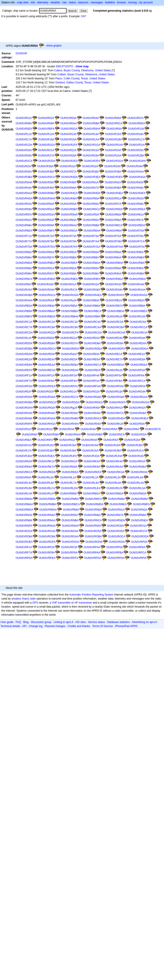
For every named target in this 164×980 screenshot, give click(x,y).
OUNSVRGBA (24, 402)
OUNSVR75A (113, 236)
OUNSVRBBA (70, 311)
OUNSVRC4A (92, 322)
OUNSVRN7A (115, 515)
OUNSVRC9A (70, 327)
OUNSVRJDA (24, 456)
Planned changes (55, 626)
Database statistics (119, 622)
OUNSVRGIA (47, 408)
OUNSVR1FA (69, 145)
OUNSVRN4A (47, 515)
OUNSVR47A (91, 188)
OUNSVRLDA (69, 488)
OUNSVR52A (136, 199)
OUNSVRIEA (24, 440)
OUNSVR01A (24, 118)
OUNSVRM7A (93, 499)
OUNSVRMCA (71, 504)
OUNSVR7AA (91, 241)
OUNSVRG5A (24, 397)
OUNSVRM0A (69, 494)
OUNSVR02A (46, 118)
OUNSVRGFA (117, 402)
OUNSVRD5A (24, 343)
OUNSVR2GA (115, 161)
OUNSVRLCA (47, 488)
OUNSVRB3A (24, 306)
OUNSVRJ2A (46, 445)
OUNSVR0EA (24, 129)
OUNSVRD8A (92, 343)
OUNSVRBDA (116, 311)
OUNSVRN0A (94, 510)
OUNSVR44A (24, 188)
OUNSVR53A (24, 204)
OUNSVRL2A (90, 477)
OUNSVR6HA (92, 231)
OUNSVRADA (70, 295)
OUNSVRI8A (29, 435)
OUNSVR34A (135, 166)
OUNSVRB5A (69, 306)
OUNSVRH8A (138, 413)
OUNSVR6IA (114, 231)
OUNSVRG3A (114, 392)
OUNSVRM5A (47, 499)
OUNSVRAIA (47, 300)
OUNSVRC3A (70, 322)
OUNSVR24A (113, 150)
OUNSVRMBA (48, 504)
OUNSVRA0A (46, 284)
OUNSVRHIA (93, 424)
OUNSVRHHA (70, 424)
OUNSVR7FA (69, 247)
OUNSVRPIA (139, 558)
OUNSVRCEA (47, 333)
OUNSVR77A (24, 241)
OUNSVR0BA (91, 123)
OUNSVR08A (24, 123)
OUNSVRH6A (92, 413)
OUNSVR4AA (24, 193)
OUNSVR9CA (24, 279)
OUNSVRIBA (95, 435)
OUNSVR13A (68, 134)
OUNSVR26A (24, 156)
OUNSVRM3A (138, 494)
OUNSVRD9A (115, 343)
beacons (83, 2)
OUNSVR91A (46, 268)
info (33, 2)
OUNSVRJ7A (24, 451)
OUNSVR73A (68, 236)
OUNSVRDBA (24, 349)
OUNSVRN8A (138, 515)
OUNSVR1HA (115, 145)
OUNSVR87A (46, 258)
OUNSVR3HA (24, 182)
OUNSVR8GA (92, 263)
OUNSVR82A (68, 252)
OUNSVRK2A (69, 461)
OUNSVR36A (46, 172)
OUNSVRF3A (69, 376)
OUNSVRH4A (47, 413)
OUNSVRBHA (70, 317)
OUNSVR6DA (137, 225)
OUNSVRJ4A (90, 445)
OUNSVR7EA (47, 247)
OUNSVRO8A (24, 536)
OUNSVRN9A (24, 520)
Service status (96, 622)
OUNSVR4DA (92, 193)
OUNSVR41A (91, 182)
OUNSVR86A (24, 258)
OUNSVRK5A (137, 461)
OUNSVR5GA (46, 215)
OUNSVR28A (68, 156)
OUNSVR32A (90, 166)
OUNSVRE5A (69, 359)
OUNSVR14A (91, 134)
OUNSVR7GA (92, 247)
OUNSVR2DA (47, 161)
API (24, 626)
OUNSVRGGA (141, 402)
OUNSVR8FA (69, 263)
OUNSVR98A (68, 274)
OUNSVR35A (24, 172)
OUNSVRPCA (138, 553)
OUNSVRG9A (116, 397)
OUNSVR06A (113, 118)
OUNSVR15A (113, 134)
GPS (35, 603)
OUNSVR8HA (115, 263)
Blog (26, 622)
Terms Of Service (103, 626)
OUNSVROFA (47, 542)
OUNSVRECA (93, 365)
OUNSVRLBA (24, 488)
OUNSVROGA (71, 542)
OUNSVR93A (91, 268)
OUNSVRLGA (137, 488)
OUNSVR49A (136, 188)
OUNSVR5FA (24, 215)
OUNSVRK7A (46, 467)
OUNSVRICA (117, 435)
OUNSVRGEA (94, 402)
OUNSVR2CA (24, 161)
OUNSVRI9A (51, 435)
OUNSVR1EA (47, 145)
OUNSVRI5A (110, 429)
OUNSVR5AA (46, 209)
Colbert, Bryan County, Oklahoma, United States (86, 74)
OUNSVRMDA (95, 504)
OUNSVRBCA (93, 311)
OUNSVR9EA (69, 279)
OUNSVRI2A (45, 429)
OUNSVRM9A (140, 499)
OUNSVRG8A (93, 397)
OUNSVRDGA (140, 349)
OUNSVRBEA (139, 311)
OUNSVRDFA (117, 349)
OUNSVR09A (46, 123)
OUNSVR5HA (69, 215)
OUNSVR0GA (69, 129)
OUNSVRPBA (115, 553)
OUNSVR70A (136, 231)
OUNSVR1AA (91, 139)
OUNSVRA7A (69, 290)
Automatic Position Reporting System (91, 595)
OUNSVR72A (46, 236)
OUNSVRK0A (24, 461)
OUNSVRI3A (66, 429)
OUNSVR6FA (46, 231)
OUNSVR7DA (24, 247)
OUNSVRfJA (23, 392)
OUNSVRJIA (136, 456)
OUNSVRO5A (93, 531)
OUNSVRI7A (153, 429)
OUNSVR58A (136, 204)
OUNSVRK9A (92, 467)
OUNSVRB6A (92, 306)
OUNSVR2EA (69, 161)
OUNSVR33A (112, 166)
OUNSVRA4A (136, 284)
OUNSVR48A (113, 188)
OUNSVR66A (113, 220)
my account (146, 2)
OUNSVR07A (136, 118)
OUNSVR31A (68, 166)
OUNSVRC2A (47, 322)
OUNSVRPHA (116, 558)
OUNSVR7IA (137, 247)
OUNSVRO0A (115, 526)
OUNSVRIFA (45, 440)
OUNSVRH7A (115, 413)
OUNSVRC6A (138, 322)
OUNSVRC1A (24, 322)
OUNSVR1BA (114, 139)
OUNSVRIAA (73, 435)
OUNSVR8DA (24, 263)
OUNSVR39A (113, 172)
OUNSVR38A (91, 172)
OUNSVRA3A (114, 284)
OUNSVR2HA (138, 161)
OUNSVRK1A (46, 461)
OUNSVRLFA (115, 488)
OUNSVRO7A (139, 531)
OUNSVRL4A (135, 477)
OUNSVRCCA (139, 327)
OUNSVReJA (115, 370)
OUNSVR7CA (136, 241)
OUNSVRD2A (92, 338)
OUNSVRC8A (47, 327)
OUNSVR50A (91, 199)
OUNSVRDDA (70, 349)
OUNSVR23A (91, 150)
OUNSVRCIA (139, 333)
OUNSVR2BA (136, 156)
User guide (7, 622)
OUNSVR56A (91, 204)
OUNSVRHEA (140, 418)
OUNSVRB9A (24, 311)
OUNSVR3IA (46, 182)
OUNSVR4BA (46, 193)
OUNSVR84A (113, 252)
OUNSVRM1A (92, 494)
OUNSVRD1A (69, 338)
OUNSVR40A (68, 182)
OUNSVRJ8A (46, 451)
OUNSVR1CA (136, 139)
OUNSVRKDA (47, 472)
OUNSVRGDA (71, 402)
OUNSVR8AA (113, 258)
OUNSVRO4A (70, 531)
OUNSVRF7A (24, 381)
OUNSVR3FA (115, 177)
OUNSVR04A (91, 118)
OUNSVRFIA (138, 386)
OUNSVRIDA (139, 435)
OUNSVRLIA (46, 494)
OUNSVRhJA (115, 424)
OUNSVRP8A (46, 553)
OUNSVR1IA (137, 145)
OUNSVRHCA (93, 418)
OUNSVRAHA (24, 300)
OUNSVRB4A (46, 306)
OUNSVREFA (24, 370)
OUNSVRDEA (94, 349)
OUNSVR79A (68, 241)
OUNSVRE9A (24, 365)
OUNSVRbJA (115, 317)
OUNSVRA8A (92, 290)
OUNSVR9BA (136, 274)
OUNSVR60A (113, 215)
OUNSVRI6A (131, 429)
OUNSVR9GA (115, 279)
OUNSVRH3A (24, 413)
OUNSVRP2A (46, 547)
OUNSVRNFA (24, 526)
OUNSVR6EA (24, 231)
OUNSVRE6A (92, 359)
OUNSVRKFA (93, 472)
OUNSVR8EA (47, 263)
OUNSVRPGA (93, 558)
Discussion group (41, 622)
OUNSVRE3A (24, 359)
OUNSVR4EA (115, 193)
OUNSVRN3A (24, 515)
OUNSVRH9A (24, 418)
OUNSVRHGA (47, 424)
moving (132, 2)
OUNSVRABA (24, 295)
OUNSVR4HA (47, 199)
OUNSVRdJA (69, 354)
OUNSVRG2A (91, 392)
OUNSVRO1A (138, 526)
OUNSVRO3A (47, 531)
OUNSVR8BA (136, 258)
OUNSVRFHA (115, 386)
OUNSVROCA (117, 536)
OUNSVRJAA (90, 451)
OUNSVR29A (91, 156)
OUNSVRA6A (46, 290)
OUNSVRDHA (24, 354)
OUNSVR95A (136, 268)
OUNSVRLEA (92, 488)
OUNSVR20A (24, 150)
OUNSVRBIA (93, 317)
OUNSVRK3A (92, 461)
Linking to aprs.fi (63, 622)
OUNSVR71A (24, 236)
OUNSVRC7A (24, 327)
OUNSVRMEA (118, 504)
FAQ (18, 622)
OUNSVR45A (46, 188)
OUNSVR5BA (69, 209)
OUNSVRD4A (137, 338)
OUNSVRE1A (114, 354)
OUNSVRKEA (70, 472)
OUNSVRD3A (115, 338)
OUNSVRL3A (113, 477)
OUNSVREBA (70, 365)
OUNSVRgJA (69, 408)
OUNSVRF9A (69, 381)
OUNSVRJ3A (68, 445)
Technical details (10, 626)
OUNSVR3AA (136, 172)
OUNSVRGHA (24, 408)
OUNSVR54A (46, 204)
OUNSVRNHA (70, 526)
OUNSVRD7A (70, 343)
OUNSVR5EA (137, 209)
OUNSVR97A (46, 274)
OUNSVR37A (68, 172)
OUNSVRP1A (24, 547)
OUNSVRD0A (46, 338)
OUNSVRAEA (93, 295)
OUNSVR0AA (69, 123)
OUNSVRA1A (68, 284)
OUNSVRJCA (135, 451)
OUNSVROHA (94, 542)
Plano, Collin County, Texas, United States (80, 78)
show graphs (54, 46)
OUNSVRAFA (116, 295)
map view (23, 2)
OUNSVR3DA (69, 177)
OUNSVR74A (91, 236)
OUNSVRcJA (24, 338)
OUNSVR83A (91, 252)
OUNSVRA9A (114, 290)
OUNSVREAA (47, 365)
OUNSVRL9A (113, 483)
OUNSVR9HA (138, 279)
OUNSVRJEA (46, 456)
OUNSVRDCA (47, 349)
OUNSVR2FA (92, 161)
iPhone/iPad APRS (126, 626)
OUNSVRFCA (137, 381)
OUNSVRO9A (47, 536)
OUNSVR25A (136, 150)
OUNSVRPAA (92, 553)
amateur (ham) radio (24, 599)
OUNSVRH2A (137, 408)
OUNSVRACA (47, 295)
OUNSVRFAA (91, 381)
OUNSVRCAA (93, 327)
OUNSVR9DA (47, 279)
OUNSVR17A (24, 139)
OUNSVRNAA (47, 520)
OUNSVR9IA (23, 284)
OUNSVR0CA (114, 123)
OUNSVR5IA (91, 215)
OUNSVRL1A (68, 477)
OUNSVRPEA (47, 558)
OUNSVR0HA (92, 129)
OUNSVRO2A (24, 531)
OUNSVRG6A (47, 397)
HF (76, 603)
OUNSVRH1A (115, 408)
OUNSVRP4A (92, 547)
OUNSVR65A (91, 220)
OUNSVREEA (139, 365)
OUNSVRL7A (68, 483)
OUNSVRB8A (137, 306)
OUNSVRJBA (113, 451)
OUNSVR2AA (113, 156)
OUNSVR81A (46, 252)
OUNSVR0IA (114, 129)
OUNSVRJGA (91, 456)
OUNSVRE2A (137, 354)
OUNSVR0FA (46, 129)
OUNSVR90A (24, 268)
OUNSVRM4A (24, 499)
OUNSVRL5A (24, 483)
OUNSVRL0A (46, 477)
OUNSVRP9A (69, 553)
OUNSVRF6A (136, 376)
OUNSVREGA (47, 370)
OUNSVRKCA (24, 472)
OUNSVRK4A (114, 461)
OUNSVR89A (91, 258)
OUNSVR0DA (137, 123)
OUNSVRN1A (116, 510)
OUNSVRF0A (137, 370)
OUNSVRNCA (93, 520)
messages (97, 2)
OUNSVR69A (46, 225)
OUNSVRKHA (139, 472)
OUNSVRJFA (69, 456)
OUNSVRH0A (92, 408)
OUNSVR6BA (91, 225)
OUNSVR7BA (114, 241)
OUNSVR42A (113, 182)
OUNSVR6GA (69, 231)
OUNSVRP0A (139, 542)
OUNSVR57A (113, 204)
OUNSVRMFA (141, 504)
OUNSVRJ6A (135, 445)
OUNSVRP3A (69, 547)
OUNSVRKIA (24, 477)
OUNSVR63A (46, 220)
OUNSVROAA (70, 536)
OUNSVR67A (136, 220)
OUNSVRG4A (137, 392)
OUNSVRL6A (46, 483)
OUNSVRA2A (91, 284)
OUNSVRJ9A (68, 451)
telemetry (43, 2)
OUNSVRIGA (67, 440)
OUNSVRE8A (137, 359)
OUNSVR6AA (69, 225)
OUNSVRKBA (138, 467)
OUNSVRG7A (70, 397)
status (72, 2)
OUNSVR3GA (137, 177)
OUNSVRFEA (47, 386)
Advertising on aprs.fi (144, 622)
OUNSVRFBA (114, 381)
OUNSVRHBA (70, 418)
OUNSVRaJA (69, 300)
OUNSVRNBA (70, 520)
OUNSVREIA (93, 370)
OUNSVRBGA (47, 317)
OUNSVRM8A (116, 499)
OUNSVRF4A (91, 376)
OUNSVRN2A (139, 510)
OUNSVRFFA (70, 386)
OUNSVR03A (68, 118)
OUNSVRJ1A (24, 445)
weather (55, 2)
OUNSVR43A (135, 182)
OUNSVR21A (46, 150)
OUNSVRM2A (115, 494)
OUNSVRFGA (92, 386)
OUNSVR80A (24, 252)
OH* (84, 16)
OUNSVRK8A (69, 467)
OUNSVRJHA (114, 456)
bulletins (110, 2)
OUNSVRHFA (24, 424)
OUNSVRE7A (114, 359)
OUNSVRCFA (70, 333)
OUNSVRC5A (115, 322)
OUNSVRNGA (47, 526)
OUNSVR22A (68, 150)
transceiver (85, 603)
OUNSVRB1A (114, 300)
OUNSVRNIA (93, 526)
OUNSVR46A (68, 188)
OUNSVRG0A (45, 392)
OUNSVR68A (24, 225)
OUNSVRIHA (89, 440)
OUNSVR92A (68, 268)
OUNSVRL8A (91, 483)
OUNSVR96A (24, 274)
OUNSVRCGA (93, 333)
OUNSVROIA (117, 542)
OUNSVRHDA (117, 418)
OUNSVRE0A (91, 354)
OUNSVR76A (136, 236)
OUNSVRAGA (139, 295)
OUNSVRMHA (48, 510)
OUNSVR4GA (24, 199)
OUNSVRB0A (91, 300)
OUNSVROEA (24, 542)
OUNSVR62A (24, 220)
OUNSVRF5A (114, 376)
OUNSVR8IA (137, 263)
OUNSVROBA (93, 536)
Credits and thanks (79, 626)
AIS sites (81, 622)
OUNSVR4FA (137, 193)
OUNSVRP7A (24, 553)
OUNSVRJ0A (132, 440)
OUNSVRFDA (24, 386)
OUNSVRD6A (47, 343)
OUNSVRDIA (47, 354)
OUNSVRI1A (23, 429)
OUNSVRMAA (24, 504)
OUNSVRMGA (24, 510)
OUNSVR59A (24, 209)
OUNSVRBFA (24, 317)
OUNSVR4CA (69, 193)
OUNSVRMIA (71, 510)
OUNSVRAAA (137, 290)
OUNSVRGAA (139, 397)
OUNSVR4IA (69, 199)
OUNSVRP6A (137, 547)
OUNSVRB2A (136, 300)
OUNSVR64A (68, 220)
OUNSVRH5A (70, 413)
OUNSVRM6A (70, 499)
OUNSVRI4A (88, 429)
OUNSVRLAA (136, 483)
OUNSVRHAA (47, 418)
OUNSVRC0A (137, 317)
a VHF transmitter (60, 603)
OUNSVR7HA (115, 247)
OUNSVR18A (46, 139)
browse (121, 2)
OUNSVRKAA (115, 467)
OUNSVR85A (136, 252)
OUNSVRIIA (111, 440)
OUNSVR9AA (113, 274)
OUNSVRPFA (70, 558)
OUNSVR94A (113, 268)
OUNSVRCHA (117, 333)
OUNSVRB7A (114, 306)
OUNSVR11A (24, 134)
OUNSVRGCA (47, 402)
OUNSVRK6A (24, 467)
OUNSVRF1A (24, 376)
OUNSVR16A (136, 134)
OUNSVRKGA (116, 472)
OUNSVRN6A (92, 515)
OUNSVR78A (46, 241)
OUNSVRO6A (116, 531)
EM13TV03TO (65, 66)
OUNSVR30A (45, 166)
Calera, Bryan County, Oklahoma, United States (83, 70)
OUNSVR (21, 53)
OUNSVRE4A (46, 359)
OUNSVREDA (116, 365)
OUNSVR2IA (23, 166)
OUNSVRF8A (46, 381)
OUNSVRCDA (24, 333)
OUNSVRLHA (24, 494)
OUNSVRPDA (24, 558)
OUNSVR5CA (92, 209)
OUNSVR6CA (114, 225)
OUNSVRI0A (137, 424)
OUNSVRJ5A (112, 445)
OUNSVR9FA (92, 279)
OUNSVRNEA (140, 520)
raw (64, 2)
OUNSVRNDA (117, 520)
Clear (84, 11)
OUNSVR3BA (24, 177)
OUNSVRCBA (116, 327)
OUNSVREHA (70, 370)
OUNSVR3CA (47, 177)
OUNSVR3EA (92, 177)
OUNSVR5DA (115, 209)
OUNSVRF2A (46, 376)
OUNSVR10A (136, 129)
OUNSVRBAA (47, 311)
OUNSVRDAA (138, 343)
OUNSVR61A (136, 215)
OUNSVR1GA (92, 145)
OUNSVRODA (140, 536)
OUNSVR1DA (24, 145)
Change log (36, 626)
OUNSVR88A (68, 258)
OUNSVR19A (68, 139)
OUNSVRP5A (114, 547)
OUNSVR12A (46, 134)
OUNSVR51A (113, 199)
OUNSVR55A (68, 204)
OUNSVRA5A (24, 290)
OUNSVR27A (46, 156)
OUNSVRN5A (70, 515)
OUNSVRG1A (68, 392)
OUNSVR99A (91, 274)
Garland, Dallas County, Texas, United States (82, 82)
